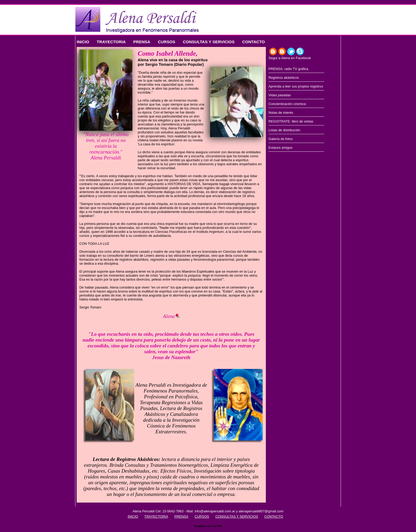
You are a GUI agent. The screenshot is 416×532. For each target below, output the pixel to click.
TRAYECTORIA (111, 42)
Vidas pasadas (280, 95)
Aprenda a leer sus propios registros (296, 86)
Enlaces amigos (280, 148)
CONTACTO (254, 42)
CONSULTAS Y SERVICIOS (209, 42)
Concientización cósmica (287, 104)
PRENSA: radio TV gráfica (288, 69)
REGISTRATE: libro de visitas (291, 121)
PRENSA (142, 42)
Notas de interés (281, 113)
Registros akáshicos (284, 78)
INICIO (83, 42)
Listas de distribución (284, 130)
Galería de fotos (281, 139)
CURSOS (167, 42)
